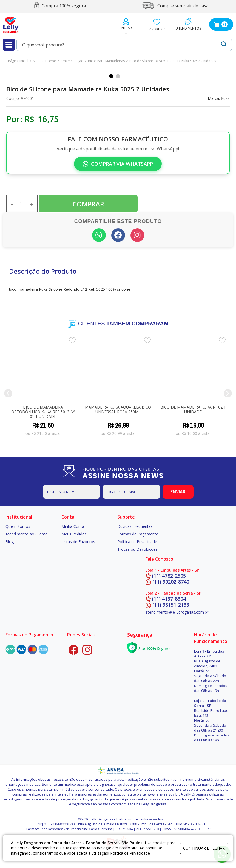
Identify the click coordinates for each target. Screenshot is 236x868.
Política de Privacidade (137, 542)
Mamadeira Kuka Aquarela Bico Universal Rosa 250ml (118, 409)
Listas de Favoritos (78, 542)
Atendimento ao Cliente (26, 534)
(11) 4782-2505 (166, 576)
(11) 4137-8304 (166, 599)
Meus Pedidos (74, 534)
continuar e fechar (204, 848)
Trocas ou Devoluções (137, 549)
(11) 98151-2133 (167, 605)
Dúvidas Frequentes (135, 526)
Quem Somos (18, 526)
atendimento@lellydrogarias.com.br (177, 612)
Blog (10, 542)
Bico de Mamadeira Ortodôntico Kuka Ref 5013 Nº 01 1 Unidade (43, 412)
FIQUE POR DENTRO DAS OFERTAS (129, 473)
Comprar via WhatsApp (118, 164)
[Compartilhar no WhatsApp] (99, 235)
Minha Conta (73, 526)
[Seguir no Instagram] (137, 235)
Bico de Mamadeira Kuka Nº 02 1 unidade (193, 409)
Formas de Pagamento (138, 534)
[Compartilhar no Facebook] (118, 235)
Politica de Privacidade (130, 853)
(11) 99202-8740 (167, 582)
